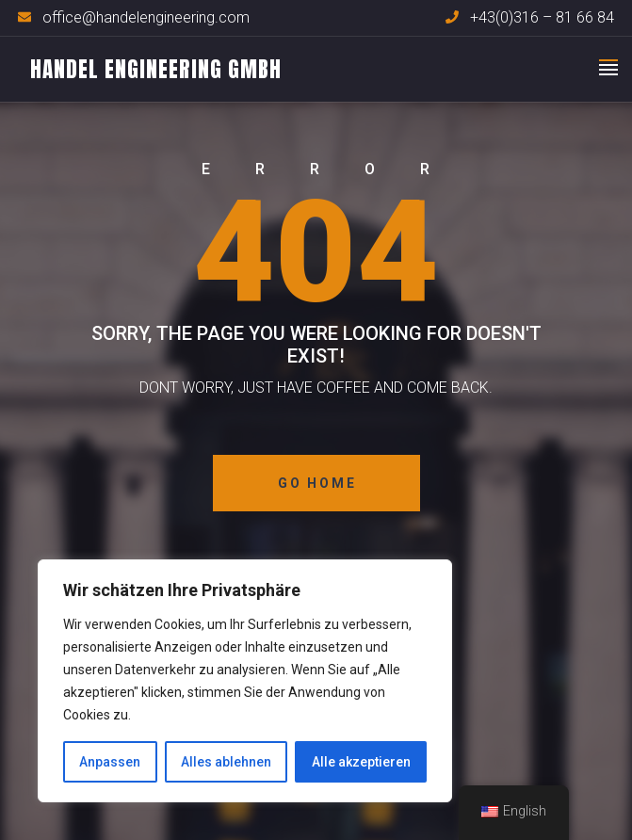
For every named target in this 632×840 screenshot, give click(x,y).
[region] (245, 681)
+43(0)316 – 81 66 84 (542, 18)
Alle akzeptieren (361, 762)
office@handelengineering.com (146, 18)
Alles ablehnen (226, 762)
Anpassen (110, 762)
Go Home (317, 483)
